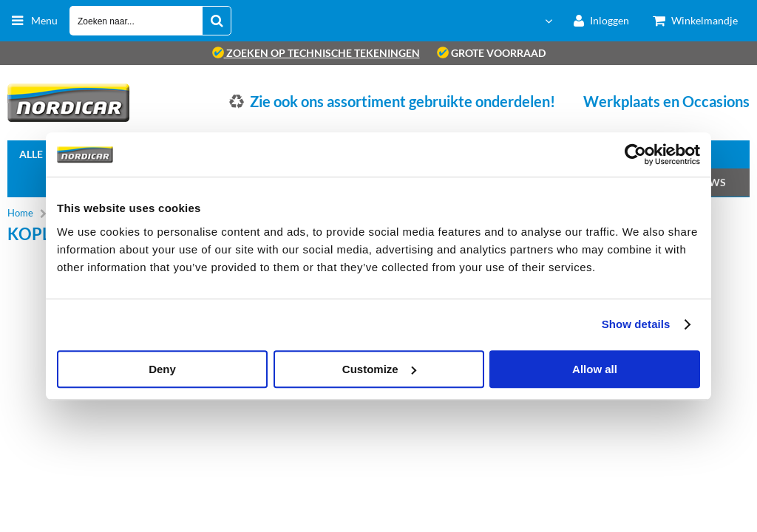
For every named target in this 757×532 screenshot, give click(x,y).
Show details (636, 324)
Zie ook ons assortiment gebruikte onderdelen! (403, 101)
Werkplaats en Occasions (666, 101)
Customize (379, 369)
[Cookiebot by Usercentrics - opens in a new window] (635, 154)
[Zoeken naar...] (217, 21)
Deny (162, 369)
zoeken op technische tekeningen (316, 53)
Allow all (595, 369)
